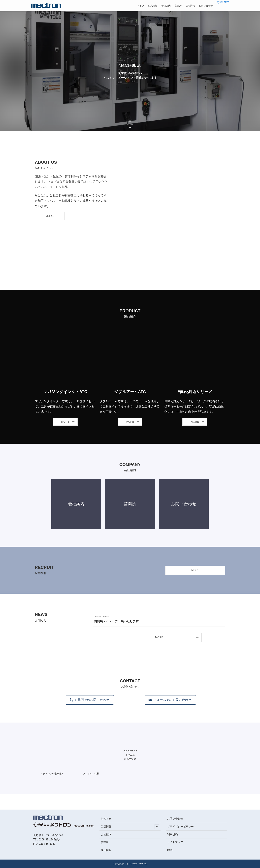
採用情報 (106, 850)
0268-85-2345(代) (49, 840)
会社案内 (106, 834)
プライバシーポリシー (180, 827)
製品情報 (130, 827)
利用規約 (172, 834)
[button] (127, 127)
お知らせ (106, 819)
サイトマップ (175, 842)
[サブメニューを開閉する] (157, 827)
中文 (227, 2)
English (219, 2)
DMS (170, 850)
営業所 (105, 842)
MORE (159, 637)
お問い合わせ (175, 819)
